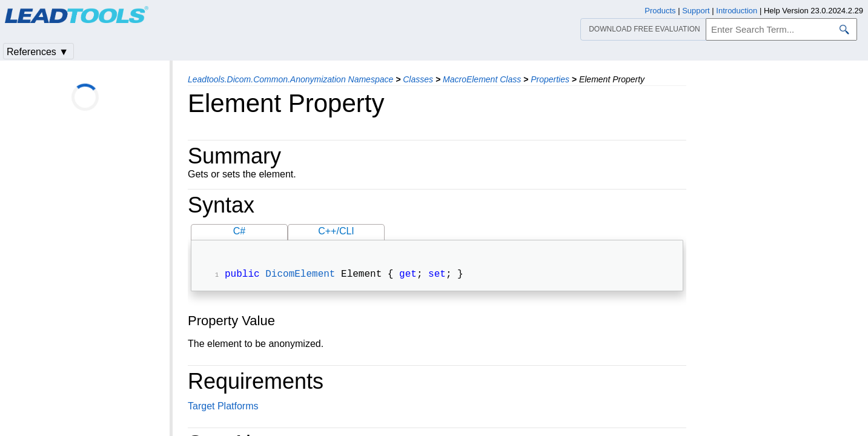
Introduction (737, 11)
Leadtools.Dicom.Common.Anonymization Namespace (290, 79)
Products (660, 11)
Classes (418, 79)
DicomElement (300, 276)
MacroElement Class (482, 79)
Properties (550, 79)
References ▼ (38, 52)
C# (239, 231)
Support (696, 11)
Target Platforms (223, 407)
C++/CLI (336, 231)
